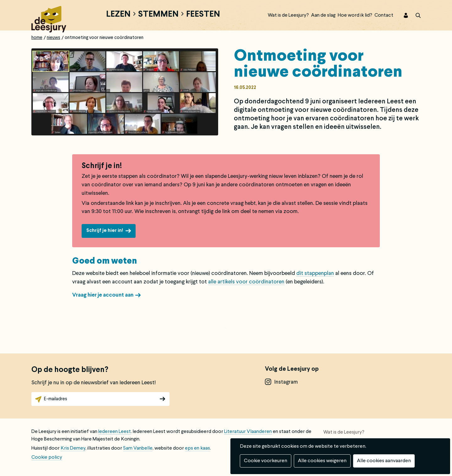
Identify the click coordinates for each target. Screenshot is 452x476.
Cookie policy (47, 457)
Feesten (203, 15)
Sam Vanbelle (138, 448)
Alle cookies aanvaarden (384, 461)
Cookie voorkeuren (266, 461)
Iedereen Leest (115, 432)
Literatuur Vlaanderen (248, 432)
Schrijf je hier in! (105, 231)
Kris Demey (73, 448)
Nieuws (54, 38)
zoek (414, 15)
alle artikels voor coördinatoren (246, 282)
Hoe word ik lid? (355, 15)
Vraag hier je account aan (103, 295)
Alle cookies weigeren (322, 461)
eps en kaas (197, 448)
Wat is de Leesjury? (288, 15)
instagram (286, 382)
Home (37, 38)
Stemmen (158, 15)
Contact (384, 15)
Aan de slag (323, 15)
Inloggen (402, 15)
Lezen (118, 15)
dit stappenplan (315, 274)
